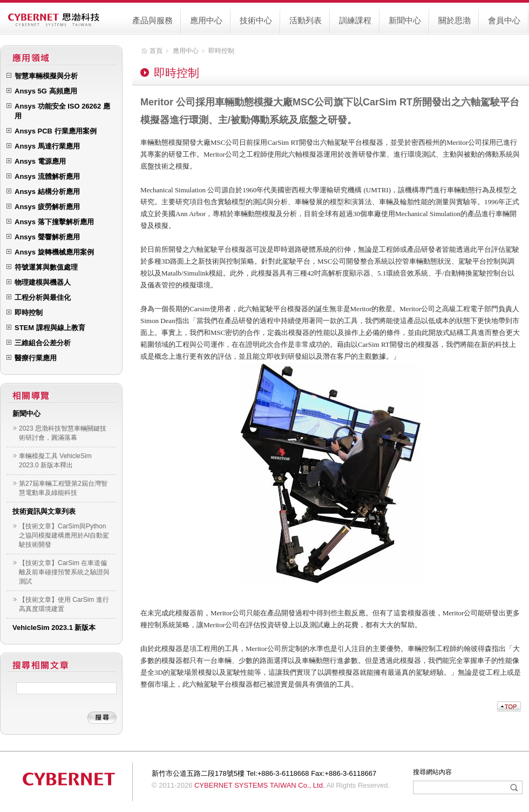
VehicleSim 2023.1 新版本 (54, 628)
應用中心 (206, 20)
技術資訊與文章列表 (44, 511)
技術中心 (256, 20)
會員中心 (504, 20)
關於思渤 (455, 20)
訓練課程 (355, 20)
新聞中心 (405, 20)
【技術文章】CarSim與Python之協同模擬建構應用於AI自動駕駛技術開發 (64, 535)
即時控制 (221, 51)
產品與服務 (152, 20)
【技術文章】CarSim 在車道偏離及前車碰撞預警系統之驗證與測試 (64, 572)
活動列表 (306, 20)
